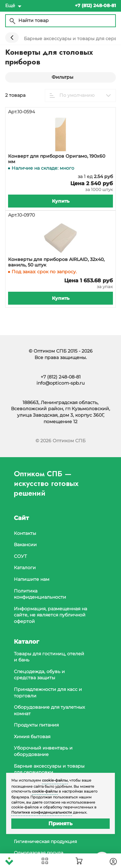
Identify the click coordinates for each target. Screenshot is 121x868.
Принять (60, 823)
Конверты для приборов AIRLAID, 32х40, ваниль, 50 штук (56, 262)
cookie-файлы (55, 780)
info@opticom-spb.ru (60, 383)
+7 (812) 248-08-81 (61, 377)
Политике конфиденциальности (42, 812)
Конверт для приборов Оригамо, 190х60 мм (57, 159)
